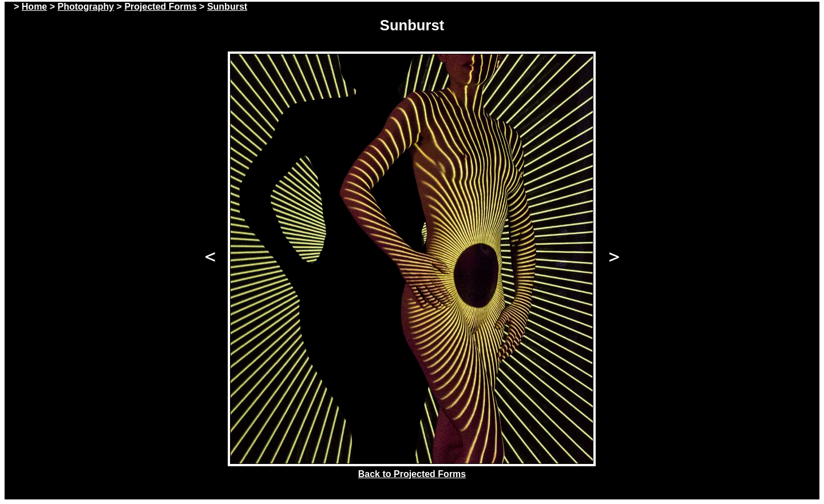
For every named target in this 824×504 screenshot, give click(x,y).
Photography (86, 7)
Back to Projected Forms (412, 474)
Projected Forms (160, 7)
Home (34, 7)
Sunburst (227, 7)
